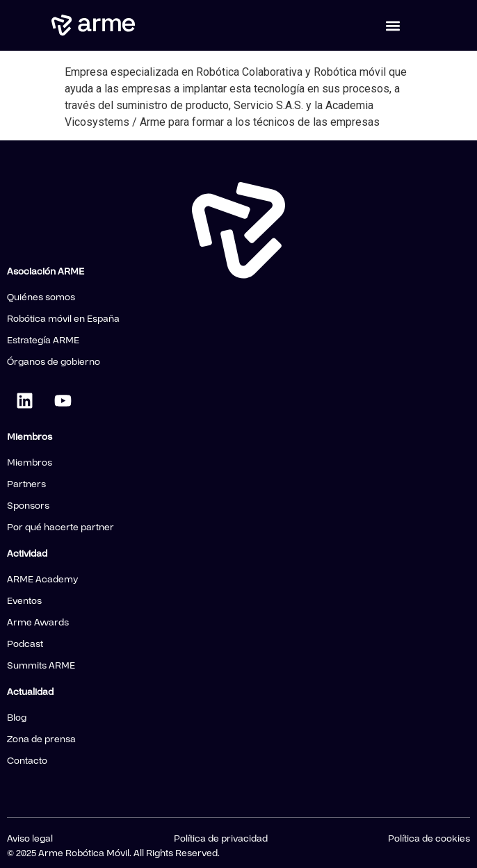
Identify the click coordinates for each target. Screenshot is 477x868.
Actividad (27, 554)
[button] (393, 25)
